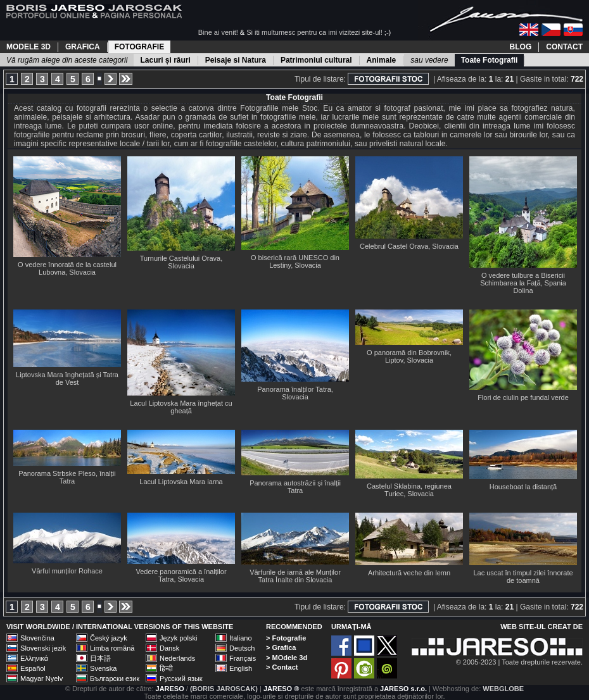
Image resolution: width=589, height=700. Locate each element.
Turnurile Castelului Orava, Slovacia (181, 262)
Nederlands (177, 658)
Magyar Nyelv (41, 678)
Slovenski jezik (43, 648)
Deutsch (242, 648)
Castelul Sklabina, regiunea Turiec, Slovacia (409, 490)
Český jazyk (109, 638)
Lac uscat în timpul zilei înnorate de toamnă (523, 577)
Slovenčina (37, 638)
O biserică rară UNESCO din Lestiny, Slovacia (295, 261)
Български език (115, 678)
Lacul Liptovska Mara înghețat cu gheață (181, 407)
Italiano (240, 638)
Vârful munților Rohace (67, 571)
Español (33, 668)
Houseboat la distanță (523, 487)
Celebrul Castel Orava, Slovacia (409, 246)
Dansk (169, 648)
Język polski (178, 638)
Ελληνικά (34, 658)
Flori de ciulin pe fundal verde (523, 397)
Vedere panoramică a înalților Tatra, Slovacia (181, 575)
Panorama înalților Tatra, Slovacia (295, 393)
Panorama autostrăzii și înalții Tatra (295, 487)
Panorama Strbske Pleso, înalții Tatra (67, 477)
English (241, 668)
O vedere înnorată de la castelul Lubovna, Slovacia (67, 268)
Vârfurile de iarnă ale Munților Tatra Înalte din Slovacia (295, 576)
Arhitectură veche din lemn (409, 573)
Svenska (103, 668)
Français (243, 658)
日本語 (100, 658)
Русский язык (181, 678)
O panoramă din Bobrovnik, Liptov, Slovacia (409, 356)
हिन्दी (166, 668)
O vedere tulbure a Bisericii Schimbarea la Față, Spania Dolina (523, 283)
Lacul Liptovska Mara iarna (181, 482)
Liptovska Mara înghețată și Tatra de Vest (67, 378)
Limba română (112, 648)
